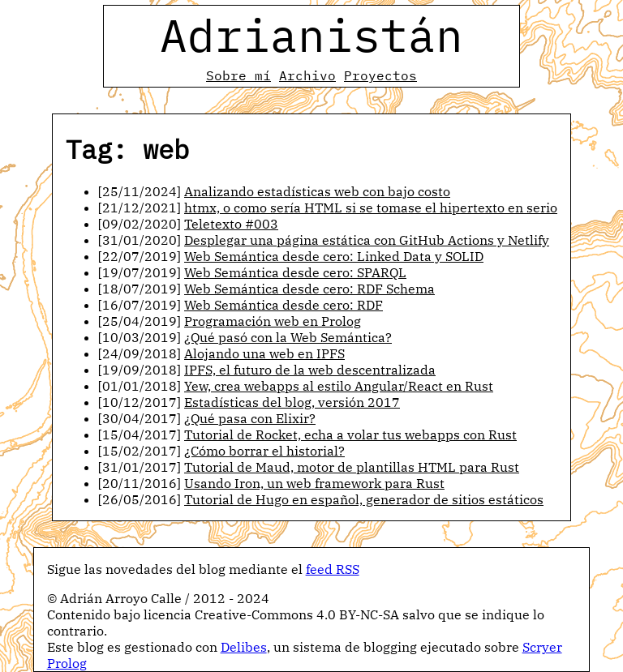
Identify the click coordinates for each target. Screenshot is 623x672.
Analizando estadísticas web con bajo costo (317, 191)
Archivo (307, 75)
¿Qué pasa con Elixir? (250, 418)
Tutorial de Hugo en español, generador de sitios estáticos (364, 499)
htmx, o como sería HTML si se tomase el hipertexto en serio (371, 208)
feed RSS (333, 569)
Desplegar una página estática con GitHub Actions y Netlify (367, 240)
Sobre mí (238, 75)
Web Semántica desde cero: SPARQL (295, 272)
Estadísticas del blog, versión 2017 (292, 402)
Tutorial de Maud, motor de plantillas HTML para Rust (352, 467)
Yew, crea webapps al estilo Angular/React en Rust (339, 386)
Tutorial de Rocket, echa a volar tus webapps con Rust (350, 434)
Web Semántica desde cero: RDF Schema (309, 289)
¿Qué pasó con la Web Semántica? (288, 337)
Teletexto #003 (231, 224)
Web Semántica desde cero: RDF (284, 305)
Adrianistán (311, 35)
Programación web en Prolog (273, 321)
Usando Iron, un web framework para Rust (314, 483)
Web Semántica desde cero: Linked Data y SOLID (334, 256)
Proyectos (380, 75)
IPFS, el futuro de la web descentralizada (310, 370)
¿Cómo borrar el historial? (264, 451)
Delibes (244, 647)
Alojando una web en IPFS (264, 353)
